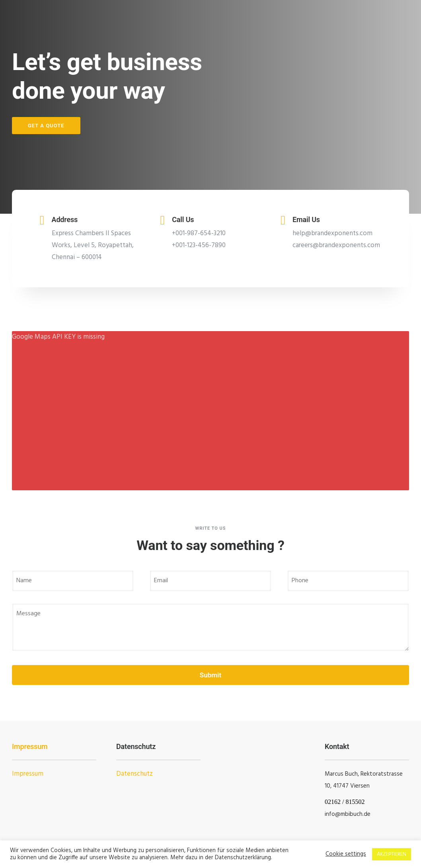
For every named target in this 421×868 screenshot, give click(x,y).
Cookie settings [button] (346, 854)
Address (65, 219)
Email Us (306, 219)
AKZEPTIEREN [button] (392, 854)
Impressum (30, 746)
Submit (210, 675)
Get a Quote (46, 126)
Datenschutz (134, 774)
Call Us (183, 219)
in (327, 814)
